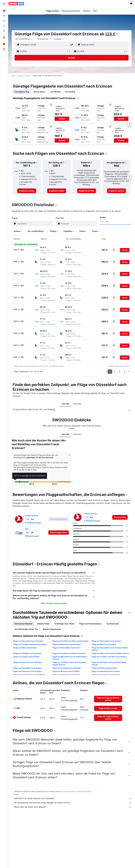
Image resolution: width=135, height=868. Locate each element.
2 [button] (115, 371)
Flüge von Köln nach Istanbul (104, 644)
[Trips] (4, 37)
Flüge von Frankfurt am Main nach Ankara (109, 657)
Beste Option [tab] (39, 92)
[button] (4, 4)
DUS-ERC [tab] (77, 404)
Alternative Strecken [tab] (23, 624)
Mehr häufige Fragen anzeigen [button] (54, 603)
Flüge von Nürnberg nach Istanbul (106, 675)
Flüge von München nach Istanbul (67, 644)
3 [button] (120, 371)
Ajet (27, 529)
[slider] (132, 224)
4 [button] (125, 371)
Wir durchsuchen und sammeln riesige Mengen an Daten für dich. (73, 803)
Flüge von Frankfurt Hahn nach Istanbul (30, 644)
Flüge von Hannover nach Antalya (27, 671)
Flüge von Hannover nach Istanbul (27, 662)
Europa (20, 76)
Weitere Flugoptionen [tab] (52, 629)
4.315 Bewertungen (33, 523)
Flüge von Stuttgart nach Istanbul (27, 653)
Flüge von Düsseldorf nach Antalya (106, 641)
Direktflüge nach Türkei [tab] (64, 624)
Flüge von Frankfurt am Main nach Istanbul (70, 641)
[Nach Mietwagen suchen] (4, 21)
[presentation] (117, 34)
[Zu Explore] (4, 31)
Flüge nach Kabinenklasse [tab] (90, 624)
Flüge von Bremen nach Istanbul (66, 671)
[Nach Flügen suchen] (4, 11)
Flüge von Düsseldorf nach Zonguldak (29, 675)
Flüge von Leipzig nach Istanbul (26, 657)
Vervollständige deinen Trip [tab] (26, 629)
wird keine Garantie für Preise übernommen (76, 791)
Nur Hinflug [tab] (70, 92)
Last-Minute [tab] (55, 92)
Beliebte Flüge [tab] (43, 624)
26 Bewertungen (32, 536)
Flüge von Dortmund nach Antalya (67, 668)
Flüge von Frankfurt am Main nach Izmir (69, 653)
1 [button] (110, 371)
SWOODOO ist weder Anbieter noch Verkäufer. (73, 798)
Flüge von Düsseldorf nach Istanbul (28, 641)
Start (13, 76)
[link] (27, 191)
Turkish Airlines (32, 516)
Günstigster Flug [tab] (22, 92)
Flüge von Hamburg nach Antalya (66, 675)
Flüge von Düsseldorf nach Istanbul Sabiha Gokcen (110, 649)
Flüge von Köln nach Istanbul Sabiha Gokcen (110, 653)
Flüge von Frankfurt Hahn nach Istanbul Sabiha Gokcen (69, 664)
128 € (110, 34)
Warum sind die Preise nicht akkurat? (73, 807)
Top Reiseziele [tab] (113, 624)
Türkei (28, 76)
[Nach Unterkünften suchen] (4, 16)
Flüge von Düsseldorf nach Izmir (66, 648)
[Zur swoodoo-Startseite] (16, 4)
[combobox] (59, 39)
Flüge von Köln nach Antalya (25, 648)
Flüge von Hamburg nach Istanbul (106, 671)
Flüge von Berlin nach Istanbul (104, 668)
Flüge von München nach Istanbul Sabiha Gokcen (70, 658)
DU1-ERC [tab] (66, 404)
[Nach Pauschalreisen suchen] (4, 26)
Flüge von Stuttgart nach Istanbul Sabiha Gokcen (109, 664)
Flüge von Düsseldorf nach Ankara (28, 668)
